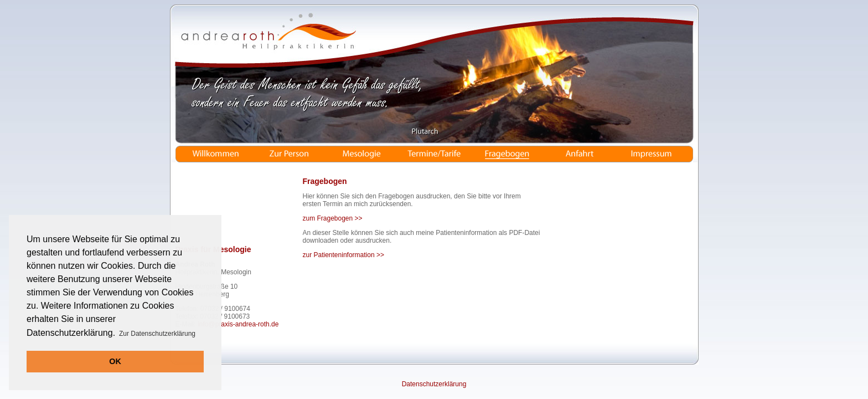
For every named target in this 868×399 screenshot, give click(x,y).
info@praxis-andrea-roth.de (238, 324)
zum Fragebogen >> (333, 218)
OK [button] (115, 361)
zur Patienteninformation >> (343, 255)
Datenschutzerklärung (434, 384)
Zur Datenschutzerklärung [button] (157, 334)
